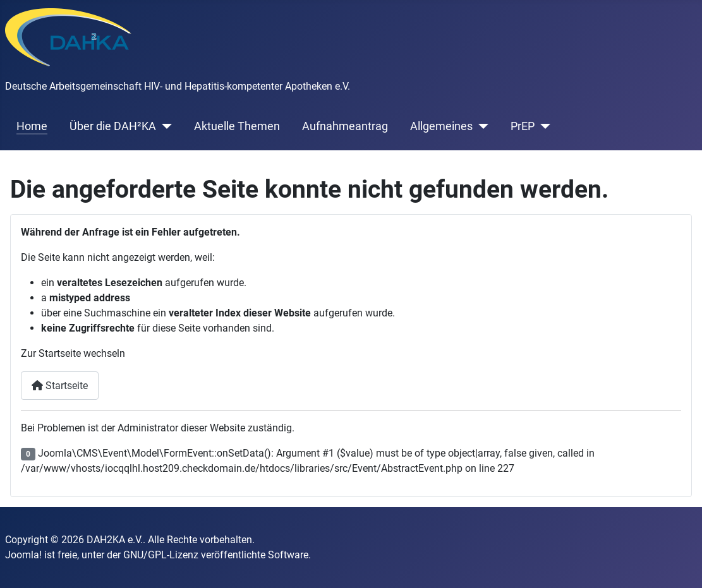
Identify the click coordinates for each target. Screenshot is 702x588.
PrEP (523, 126)
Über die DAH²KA (113, 126)
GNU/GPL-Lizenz (161, 555)
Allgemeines (441, 126)
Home (32, 126)
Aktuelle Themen (237, 126)
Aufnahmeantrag (345, 126)
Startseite (60, 386)
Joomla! (23, 555)
